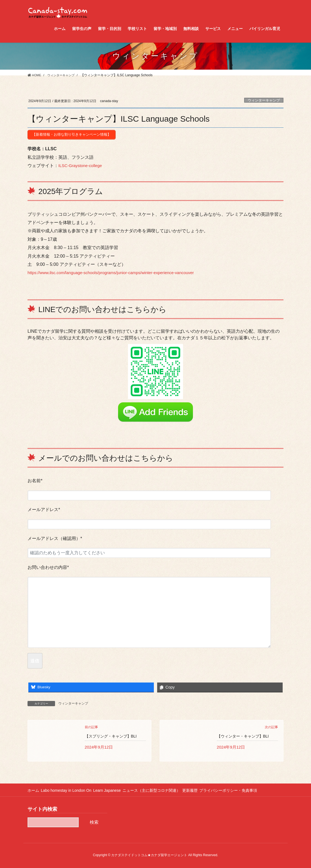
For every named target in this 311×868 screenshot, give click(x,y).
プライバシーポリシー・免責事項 (240, 790)
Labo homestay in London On (69, 790)
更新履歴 (199, 790)
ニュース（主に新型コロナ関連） (159, 790)
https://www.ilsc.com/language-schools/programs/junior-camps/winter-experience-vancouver (117, 271)
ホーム (33, 790)
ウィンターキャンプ (264, 100)
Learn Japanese (112, 790)
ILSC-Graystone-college (82, 164)
